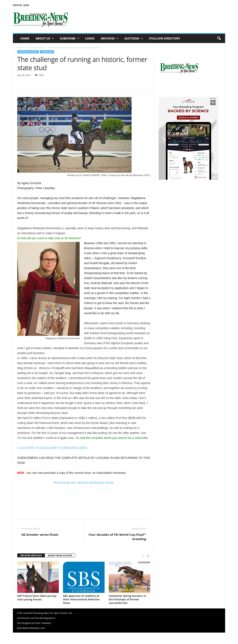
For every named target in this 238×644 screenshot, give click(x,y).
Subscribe (70, 38)
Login (90, 38)
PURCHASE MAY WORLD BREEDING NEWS (84, 483)
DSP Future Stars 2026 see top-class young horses (37, 598)
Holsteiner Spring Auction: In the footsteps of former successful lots (127, 599)
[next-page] (148, 556)
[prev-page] (143, 556)
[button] (219, 38)
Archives (110, 38)
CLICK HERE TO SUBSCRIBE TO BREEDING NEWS (52, 448)
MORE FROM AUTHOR (60, 555)
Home (25, 38)
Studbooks (47, 52)
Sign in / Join (21, 5)
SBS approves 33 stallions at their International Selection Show (81, 599)
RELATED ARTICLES (31, 555)
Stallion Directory (164, 38)
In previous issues (35, 48)
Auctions (134, 38)
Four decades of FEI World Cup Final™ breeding (117, 537)
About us (45, 38)
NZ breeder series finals (40, 534)
